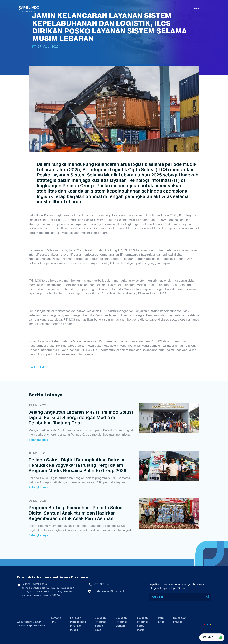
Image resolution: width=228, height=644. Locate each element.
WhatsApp (210, 637)
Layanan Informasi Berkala (122, 622)
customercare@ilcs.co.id (109, 591)
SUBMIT (208, 597)
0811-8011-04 (101, 584)
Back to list (36, 367)
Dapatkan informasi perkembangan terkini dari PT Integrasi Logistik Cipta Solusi (179, 586)
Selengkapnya (38, 440)
